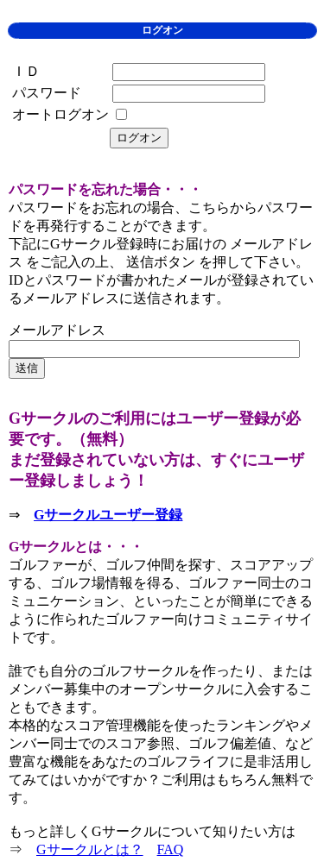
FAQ (171, 849)
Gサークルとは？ (90, 849)
